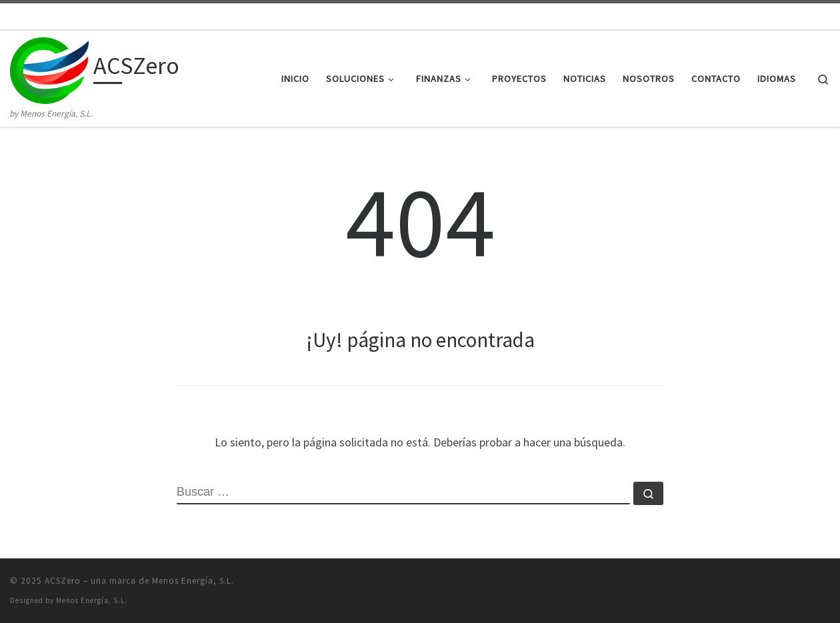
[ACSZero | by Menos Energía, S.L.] (49, 68)
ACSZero (63, 581)
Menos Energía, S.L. (92, 600)
